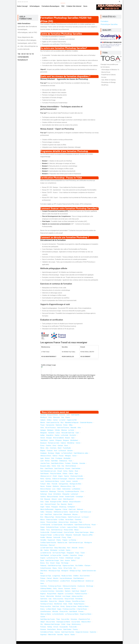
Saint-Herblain (76, 469)
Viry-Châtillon (79, 566)
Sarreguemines (64, 484)
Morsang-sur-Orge (54, 571)
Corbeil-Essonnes (46, 568)
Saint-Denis (44, 599)
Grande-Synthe (70, 497)
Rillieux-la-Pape (49, 517)
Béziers (47, 458)
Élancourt (52, 545)
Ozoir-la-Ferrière (69, 533)
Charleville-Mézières (86, 423)
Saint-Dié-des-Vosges (52, 561)
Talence (55, 456)
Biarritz (70, 504)
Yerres (60, 568)
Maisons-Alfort (86, 622)
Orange (81, 556)
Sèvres (74, 589)
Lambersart (74, 494)
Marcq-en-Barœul (53, 497)
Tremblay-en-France (47, 604)
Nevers (43, 486)
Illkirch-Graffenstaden (47, 510)
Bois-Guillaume (69, 525)
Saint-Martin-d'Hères (57, 464)
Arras (42, 502)
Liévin (60, 499)
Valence (63, 443)
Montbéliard (74, 441)
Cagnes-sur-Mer (72, 420)
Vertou (65, 471)
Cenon (74, 456)
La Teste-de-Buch (67, 453)
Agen (76, 474)
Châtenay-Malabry (46, 589)
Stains (65, 604)
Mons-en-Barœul (46, 489)
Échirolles (75, 464)
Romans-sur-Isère (54, 443)
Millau (71, 425)
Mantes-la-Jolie (62, 543)
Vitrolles (57, 430)
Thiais (58, 619)
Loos (54, 489)
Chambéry (78, 520)
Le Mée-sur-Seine (59, 535)
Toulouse (50, 451)
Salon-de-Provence (63, 428)
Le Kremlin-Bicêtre (58, 614)
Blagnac (43, 451)
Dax (63, 466)
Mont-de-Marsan (71, 466)
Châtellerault (69, 558)
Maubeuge (53, 492)
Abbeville (75, 548)
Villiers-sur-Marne (46, 614)
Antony (43, 581)
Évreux (42, 446)
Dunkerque (44, 494)
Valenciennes (66, 489)
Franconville (73, 627)
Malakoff (83, 591)
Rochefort (73, 435)
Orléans (65, 474)
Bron (42, 517)
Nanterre (68, 591)
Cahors (71, 474)
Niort (69, 548)
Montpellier (67, 458)
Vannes (69, 481)
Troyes (42, 425)
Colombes (44, 586)
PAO (63, 6)
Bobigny (68, 601)
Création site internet (74, 6)
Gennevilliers (60, 591)
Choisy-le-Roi (64, 612)
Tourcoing (61, 492)
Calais (47, 502)
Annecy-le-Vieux (64, 522)
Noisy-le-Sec (53, 601)
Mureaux (49, 538)
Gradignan (43, 453)
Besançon (43, 443)
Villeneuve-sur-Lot (46, 476)
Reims (42, 479)
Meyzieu (75, 515)
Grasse (68, 418)
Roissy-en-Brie (68, 530)
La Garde (62, 550)
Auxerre (67, 561)
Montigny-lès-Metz (75, 484)
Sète (53, 458)
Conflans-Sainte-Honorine (48, 543)
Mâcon (43, 520)
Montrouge (90, 586)
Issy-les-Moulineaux (66, 578)
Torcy (48, 530)
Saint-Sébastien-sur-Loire (48, 471)
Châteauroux (63, 461)
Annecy (43, 522)
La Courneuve (69, 594)
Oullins (42, 512)
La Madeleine (76, 489)
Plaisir (69, 538)
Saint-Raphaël (45, 556)
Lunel (42, 461)
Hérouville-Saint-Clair (68, 433)
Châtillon (76, 576)
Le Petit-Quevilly (45, 525)
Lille (74, 486)
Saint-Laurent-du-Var (53, 423)
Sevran (43, 596)
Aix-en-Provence (51, 428)
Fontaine (68, 464)
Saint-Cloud (76, 591)
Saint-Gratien (67, 630)
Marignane (44, 433)
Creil (42, 499)
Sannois (57, 632)
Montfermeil (58, 604)
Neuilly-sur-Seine (67, 576)
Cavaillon (66, 556)
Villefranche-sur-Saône (61, 512)
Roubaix (49, 486)
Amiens (81, 548)
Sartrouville (57, 538)
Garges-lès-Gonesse (82, 632)
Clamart (49, 578)
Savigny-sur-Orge (46, 576)
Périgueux (59, 441)
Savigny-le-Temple (46, 535)
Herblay (50, 627)
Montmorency (76, 624)
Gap (63, 418)
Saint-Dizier (80, 479)
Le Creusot (85, 517)
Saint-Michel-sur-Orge (55, 566)
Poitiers (62, 558)
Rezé (77, 471)
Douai (50, 494)
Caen (77, 433)
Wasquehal (66, 494)
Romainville (79, 599)
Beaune (68, 438)
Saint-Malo (54, 461)
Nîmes (42, 448)
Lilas (50, 599)
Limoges (77, 558)
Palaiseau (43, 566)
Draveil (52, 563)
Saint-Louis (72, 510)
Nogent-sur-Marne (86, 614)
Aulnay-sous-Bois (77, 596)
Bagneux (43, 594)
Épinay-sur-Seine (71, 607)
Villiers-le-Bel (52, 635)
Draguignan (70, 553)
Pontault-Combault (57, 533)
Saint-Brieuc (44, 441)
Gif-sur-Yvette (68, 568)
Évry (48, 563)
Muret (60, 448)
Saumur (67, 476)
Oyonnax (43, 415)
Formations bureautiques (51, 6)
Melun (92, 533)
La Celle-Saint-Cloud (47, 548)
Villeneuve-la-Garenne (69, 586)
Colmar (65, 510)
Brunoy (43, 563)
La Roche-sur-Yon (52, 558)
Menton (43, 423)
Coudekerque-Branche (72, 492)
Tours (70, 461)
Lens (42, 504)
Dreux (55, 446)
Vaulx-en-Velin (58, 515)
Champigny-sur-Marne (63, 622)
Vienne (54, 466)
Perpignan (55, 507)
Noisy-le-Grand (69, 599)
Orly (42, 624)
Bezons (60, 630)
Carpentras (73, 556)
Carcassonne (50, 425)
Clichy (55, 589)
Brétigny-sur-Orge (75, 571)
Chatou (59, 540)
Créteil (63, 624)
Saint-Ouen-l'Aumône (68, 632)
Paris (81, 522)
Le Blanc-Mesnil (51, 609)
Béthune (65, 502)
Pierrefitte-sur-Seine (78, 601)
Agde (42, 458)
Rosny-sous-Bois (46, 607)
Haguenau (58, 510)
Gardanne (51, 433)
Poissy (64, 538)
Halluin (59, 489)
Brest (66, 446)
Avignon (43, 558)
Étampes (88, 566)
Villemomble (50, 596)
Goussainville (64, 627)
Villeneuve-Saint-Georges (52, 624)
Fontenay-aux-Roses (55, 586)
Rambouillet (77, 535)
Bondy (63, 607)
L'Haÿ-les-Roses (82, 609)
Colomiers (53, 448)
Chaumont (72, 479)
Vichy (50, 418)
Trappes (65, 540)
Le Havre (63, 527)
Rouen (94, 525)
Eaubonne (93, 632)
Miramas (64, 430)
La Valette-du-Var (46, 553)
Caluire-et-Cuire (74, 512)
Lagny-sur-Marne (72, 527)
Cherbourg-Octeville (77, 476)
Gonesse (43, 630)
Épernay (48, 479)
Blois (42, 469)
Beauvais (47, 499)
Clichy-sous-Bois (58, 599)
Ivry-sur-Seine (76, 622)
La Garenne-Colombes (47, 591)
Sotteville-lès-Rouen (52, 527)
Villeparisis (69, 535)
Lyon (42, 515)
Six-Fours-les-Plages (59, 553)
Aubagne (43, 430)
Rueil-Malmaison (79, 578)
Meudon (56, 578)
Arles (79, 428)
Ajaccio (67, 635)
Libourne (70, 451)
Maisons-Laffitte (87, 535)
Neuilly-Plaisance (79, 604)
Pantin (71, 604)
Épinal (42, 561)
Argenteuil (43, 635)
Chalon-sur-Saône (52, 520)
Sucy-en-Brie (65, 619)
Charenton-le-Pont (84, 619)
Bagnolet (61, 594)
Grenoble (82, 464)
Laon (68, 415)
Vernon (78, 443)
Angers (61, 476)
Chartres (49, 446)
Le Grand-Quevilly (57, 525)
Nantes (71, 471)
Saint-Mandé (73, 612)
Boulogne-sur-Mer (56, 502)
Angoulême (50, 435)
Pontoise (43, 627)
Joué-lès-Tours (45, 464)
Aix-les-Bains (69, 520)
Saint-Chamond (59, 469)
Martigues (50, 430)
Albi (41, 550)
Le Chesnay (73, 540)
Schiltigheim (71, 507)
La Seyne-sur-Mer (56, 556)
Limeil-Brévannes (46, 612)
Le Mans (61, 520)
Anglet (42, 507)
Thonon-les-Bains (52, 522)
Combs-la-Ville (45, 533)
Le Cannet (62, 420)
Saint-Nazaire (45, 474)
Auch (56, 451)
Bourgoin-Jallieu (45, 466)
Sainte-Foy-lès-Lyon (74, 517)
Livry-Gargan (66, 596)
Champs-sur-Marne (85, 527)
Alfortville (55, 612)
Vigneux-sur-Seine (68, 566)
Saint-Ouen (56, 607)
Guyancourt (51, 540)
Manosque (57, 418)
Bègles (58, 453)
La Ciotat (71, 430)
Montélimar (71, 443)
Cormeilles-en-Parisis (47, 632)
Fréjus (77, 553)
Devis (85, 6)
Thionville (55, 484)
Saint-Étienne (49, 469)
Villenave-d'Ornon (46, 456)
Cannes (55, 420)
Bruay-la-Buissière (75, 502)
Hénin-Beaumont (68, 499)
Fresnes (81, 612)
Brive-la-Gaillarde (59, 438)
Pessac (61, 456)
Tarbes (48, 507)
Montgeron (65, 571)
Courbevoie (81, 586)
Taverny (75, 630)
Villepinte (61, 601)
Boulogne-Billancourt (78, 581)
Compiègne (79, 497)
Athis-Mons (44, 571)
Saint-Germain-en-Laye (76, 543)
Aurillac (43, 435)
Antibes (49, 420)
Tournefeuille (67, 448)
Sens (62, 561)
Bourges (49, 438)
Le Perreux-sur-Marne (72, 614)
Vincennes (74, 619)
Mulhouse (80, 510)
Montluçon (44, 418)
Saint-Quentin (75, 415)
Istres (42, 428)
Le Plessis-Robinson (52, 581)
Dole (59, 466)
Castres (46, 550)
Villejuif (42, 622)
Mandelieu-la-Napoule (72, 423)
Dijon (73, 438)
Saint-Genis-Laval (86, 512)
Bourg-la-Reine (52, 594)
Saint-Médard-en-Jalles (81, 453)
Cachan (43, 617)
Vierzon (43, 438)
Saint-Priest (48, 515)
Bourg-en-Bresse (53, 415)
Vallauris (43, 420)
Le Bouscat (62, 451)
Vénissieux (49, 512)
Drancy (43, 609)
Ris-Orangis (65, 563)
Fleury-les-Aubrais (56, 474)
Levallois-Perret (65, 581)
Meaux (77, 530)
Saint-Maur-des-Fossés (48, 619)
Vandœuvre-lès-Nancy (52, 481)
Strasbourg (63, 507)
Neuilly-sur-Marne (83, 607)
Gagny (59, 609)
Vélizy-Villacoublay (60, 548)
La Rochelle (65, 435)
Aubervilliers (44, 601)
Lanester (75, 481)
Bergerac (66, 441)
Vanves (61, 589)
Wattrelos (56, 486)
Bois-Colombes (85, 576)
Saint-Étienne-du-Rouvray (82, 525)
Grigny (58, 563)
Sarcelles (60, 635)
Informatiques (35, 6)
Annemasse (74, 522)
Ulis (75, 568)
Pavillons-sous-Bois (81, 594)
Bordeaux (51, 453)
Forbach (43, 484)
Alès (47, 448)
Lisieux (58, 433)
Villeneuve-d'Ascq (66, 486)
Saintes (57, 435)
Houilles (43, 538)
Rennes (47, 461)
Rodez (66, 425)
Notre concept (22, 6)
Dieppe (43, 527)
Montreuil (58, 596)
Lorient (63, 481)
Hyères (68, 550)
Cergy (69, 624)
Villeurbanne (67, 515)
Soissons (62, 415)
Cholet (55, 476)
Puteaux (43, 578)
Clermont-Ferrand (50, 504)
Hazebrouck (44, 492)
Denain (62, 497)
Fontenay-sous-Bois (69, 609)
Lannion (52, 441)
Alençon (54, 499)
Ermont (56, 627)
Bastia (73, 635)
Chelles (43, 530)
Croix (82, 492)
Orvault (60, 471)
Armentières (57, 494)
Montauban (54, 550)
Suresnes (67, 589)
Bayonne (64, 504)
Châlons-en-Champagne (60, 479)
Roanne (68, 469)
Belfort (73, 561)
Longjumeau (56, 576)
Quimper (60, 446)
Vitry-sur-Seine (50, 622)
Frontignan (59, 458)
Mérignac (68, 456)
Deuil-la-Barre (52, 630)
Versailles (43, 540)
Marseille (73, 428)
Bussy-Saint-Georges (82, 533)
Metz (49, 484)
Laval (42, 481)
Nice (62, 423)
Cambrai (43, 497)
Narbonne (59, 425)
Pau (58, 504)
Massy (55, 568)
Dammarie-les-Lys (57, 530)
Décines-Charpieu (61, 517)
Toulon (83, 553)
